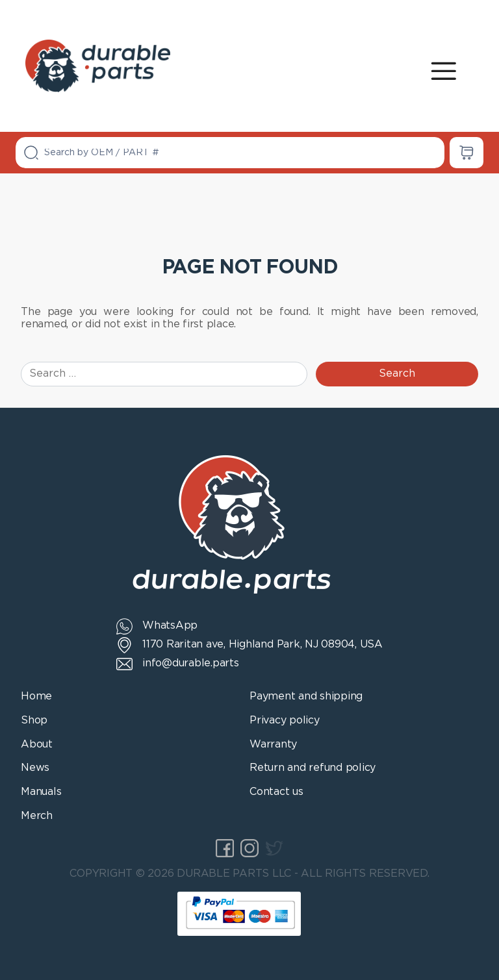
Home (36, 697)
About (37, 745)
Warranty (273, 745)
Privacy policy (285, 721)
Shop (34, 721)
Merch (37, 816)
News (35, 768)
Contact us (276, 792)
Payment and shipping (306, 697)
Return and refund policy (313, 768)
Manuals (41, 792)
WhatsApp (170, 626)
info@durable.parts (191, 663)
